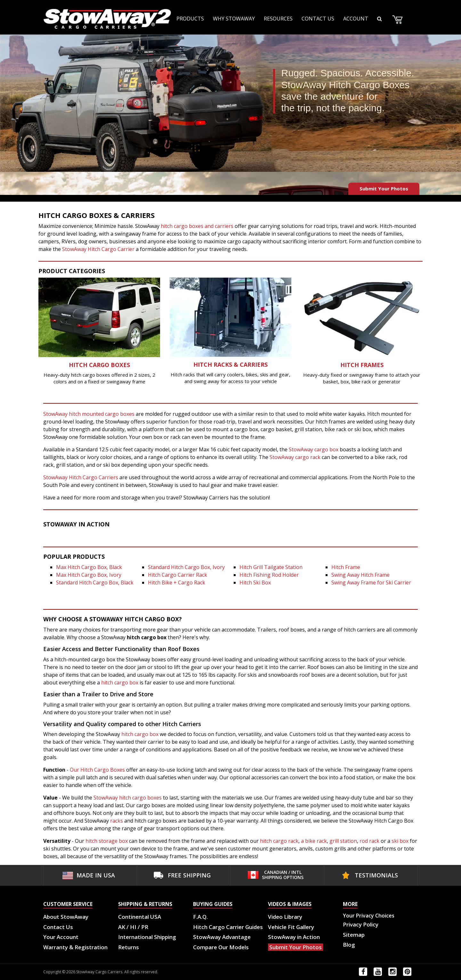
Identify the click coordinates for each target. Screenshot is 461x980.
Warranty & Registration (75, 947)
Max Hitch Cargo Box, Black (89, 567)
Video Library (285, 917)
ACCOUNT (356, 19)
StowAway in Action (294, 937)
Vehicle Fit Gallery (291, 927)
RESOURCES (278, 19)
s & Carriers (248, 364)
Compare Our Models (221, 947)
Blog (349, 945)
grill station (343, 841)
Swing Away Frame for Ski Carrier (371, 582)
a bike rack (314, 841)
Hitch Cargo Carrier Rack (178, 575)
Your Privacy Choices (369, 916)
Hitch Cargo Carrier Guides (228, 927)
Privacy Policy (361, 924)
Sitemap (354, 935)
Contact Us (58, 927)
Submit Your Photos (384, 188)
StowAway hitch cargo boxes (128, 798)
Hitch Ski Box (255, 582)
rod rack (369, 841)
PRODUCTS (190, 19)
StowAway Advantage (222, 937)
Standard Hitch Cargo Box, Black (95, 582)
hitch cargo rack (279, 841)
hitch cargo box (120, 683)
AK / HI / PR (133, 927)
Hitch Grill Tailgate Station (271, 567)
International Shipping (147, 937)
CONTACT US (318, 19)
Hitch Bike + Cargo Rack (177, 582)
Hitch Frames (362, 365)
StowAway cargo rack (295, 457)
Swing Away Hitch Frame (360, 575)
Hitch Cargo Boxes (99, 365)
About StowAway (66, 917)
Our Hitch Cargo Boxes (97, 770)
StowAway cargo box (314, 449)
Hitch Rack (211, 364)
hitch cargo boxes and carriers (197, 226)
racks (117, 821)
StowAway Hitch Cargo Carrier (98, 249)
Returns (129, 947)
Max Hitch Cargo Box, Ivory (89, 575)
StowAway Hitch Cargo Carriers (81, 477)
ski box (401, 841)
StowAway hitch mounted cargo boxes (89, 414)
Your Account (61, 937)
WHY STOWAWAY (234, 19)
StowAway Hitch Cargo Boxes (345, 85)
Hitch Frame (346, 567)
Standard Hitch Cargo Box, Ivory (186, 567)
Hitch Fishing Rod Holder (269, 575)
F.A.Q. (200, 917)
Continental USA (140, 917)
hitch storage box (107, 841)
